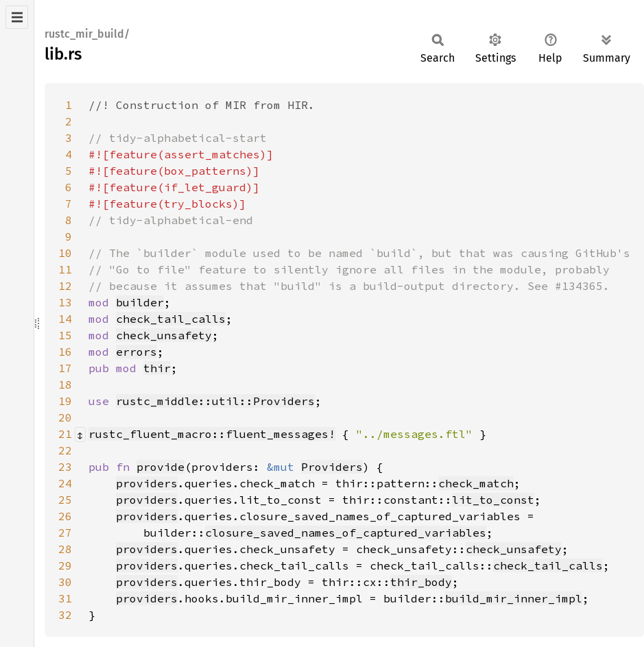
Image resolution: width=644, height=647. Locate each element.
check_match (476, 483)
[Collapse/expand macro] (80, 435)
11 (65, 269)
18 (65, 384)
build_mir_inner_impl (514, 598)
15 (65, 335)
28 (65, 549)
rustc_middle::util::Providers (215, 401)
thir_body (421, 582)
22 (65, 450)
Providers (332, 467)
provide (160, 467)
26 (65, 516)
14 (65, 319)
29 (65, 565)
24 (65, 483)
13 (65, 302)
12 (65, 286)
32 (65, 615)
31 (65, 598)
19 (65, 401)
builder (140, 302)
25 (65, 500)
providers (147, 483)
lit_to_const (493, 500)
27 (65, 533)
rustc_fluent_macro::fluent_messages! (212, 434)
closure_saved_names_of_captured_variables (346, 533)
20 (65, 417)
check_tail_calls (171, 319)
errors (136, 352)
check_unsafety (164, 335)
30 (65, 582)
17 (65, 368)
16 (65, 352)
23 (65, 467)
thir (157, 368)
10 (65, 253)
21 (65, 434)
